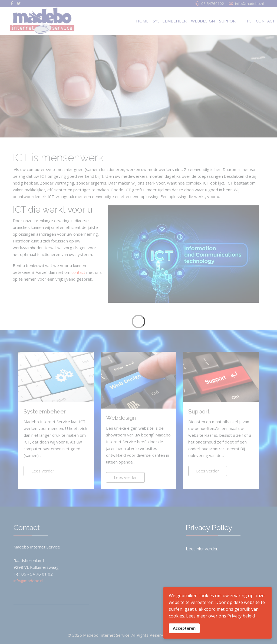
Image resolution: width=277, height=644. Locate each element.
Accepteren (184, 628)
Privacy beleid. (241, 616)
